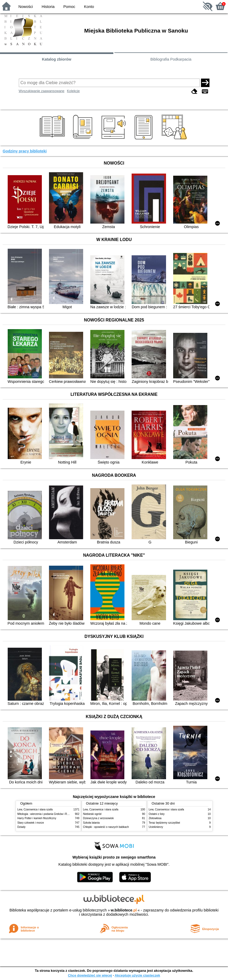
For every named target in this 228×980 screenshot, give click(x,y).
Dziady (22, 827)
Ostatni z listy (157, 814)
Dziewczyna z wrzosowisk (99, 818)
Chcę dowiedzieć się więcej (90, 975)
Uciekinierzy (156, 827)
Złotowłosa (155, 818)
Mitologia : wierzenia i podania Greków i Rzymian (47, 814)
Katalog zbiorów (57, 59)
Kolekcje (73, 91)
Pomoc (69, 7)
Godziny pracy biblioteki (25, 151)
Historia (48, 7)
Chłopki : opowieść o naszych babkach (106, 827)
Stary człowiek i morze (31, 823)
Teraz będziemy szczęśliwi (164, 823)
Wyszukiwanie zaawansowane (42, 91)
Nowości (26, 7)
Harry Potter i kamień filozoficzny (37, 818)
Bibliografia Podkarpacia (171, 59)
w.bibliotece (124, 910)
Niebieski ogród (92, 814)
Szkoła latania (91, 823)
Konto (89, 7)
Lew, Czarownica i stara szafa (35, 809)
